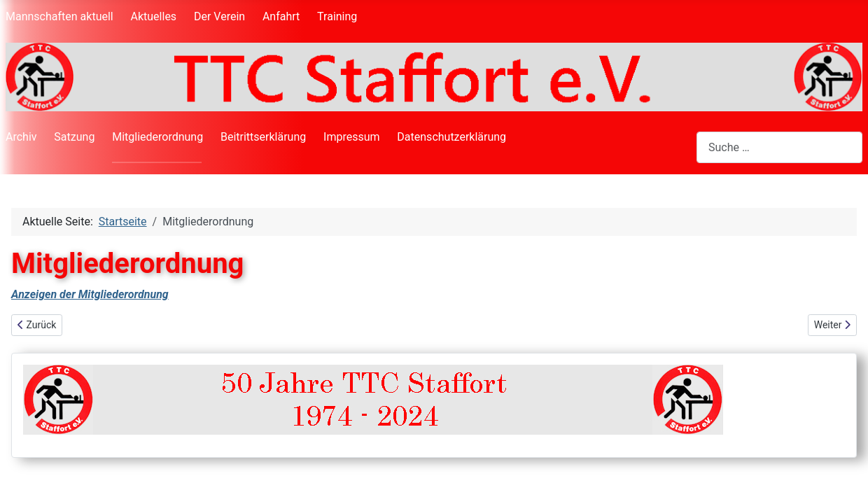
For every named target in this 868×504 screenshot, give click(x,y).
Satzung (74, 137)
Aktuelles (154, 16)
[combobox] (779, 147)
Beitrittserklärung (263, 137)
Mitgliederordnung (157, 137)
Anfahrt (281, 16)
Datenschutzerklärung (451, 137)
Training (337, 16)
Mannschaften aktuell (59, 16)
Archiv (21, 137)
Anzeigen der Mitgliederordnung (90, 294)
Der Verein (219, 16)
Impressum (352, 137)
